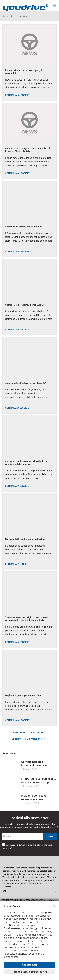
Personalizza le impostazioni (29, 972)
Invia (50, 837)
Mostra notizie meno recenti (30, 739)
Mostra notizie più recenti (30, 733)
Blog (13, 16)
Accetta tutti (29, 965)
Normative (23, 16)
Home (5, 16)
